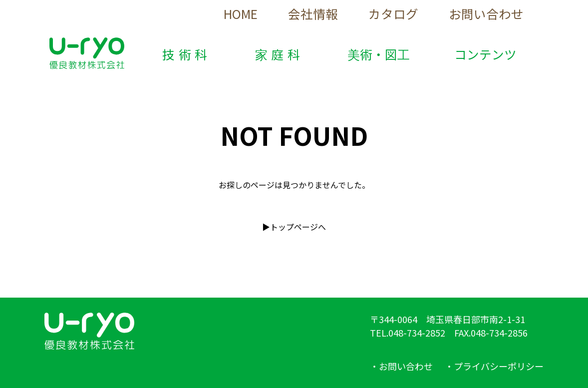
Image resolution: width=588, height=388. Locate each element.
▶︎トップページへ (294, 227)
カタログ (393, 14)
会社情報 (313, 14)
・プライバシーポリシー (494, 366)
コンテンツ (485, 54)
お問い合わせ (486, 14)
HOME (241, 14)
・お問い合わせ (401, 366)
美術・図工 (379, 54)
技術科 (186, 54)
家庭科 (279, 54)
